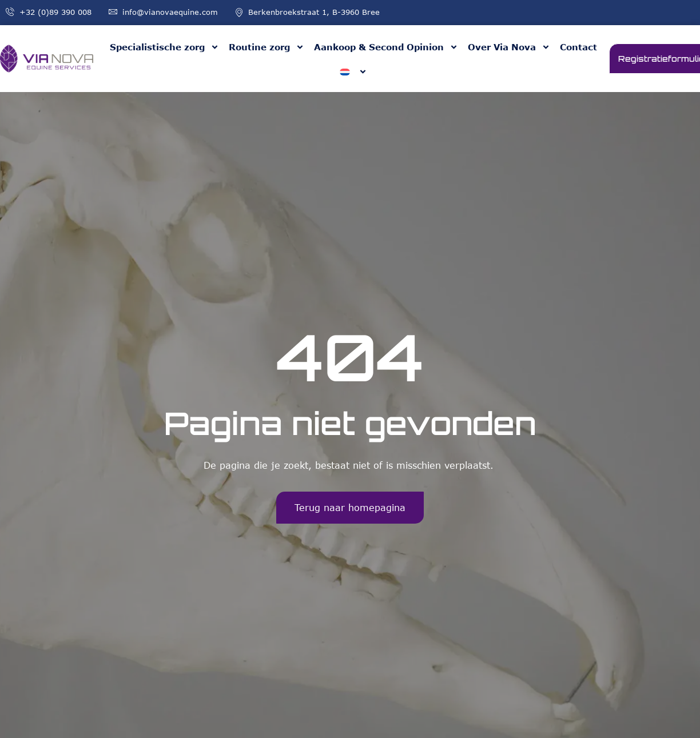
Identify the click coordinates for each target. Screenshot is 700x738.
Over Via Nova (509, 47)
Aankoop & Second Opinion (386, 47)
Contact (578, 47)
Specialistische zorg (164, 47)
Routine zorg (267, 47)
